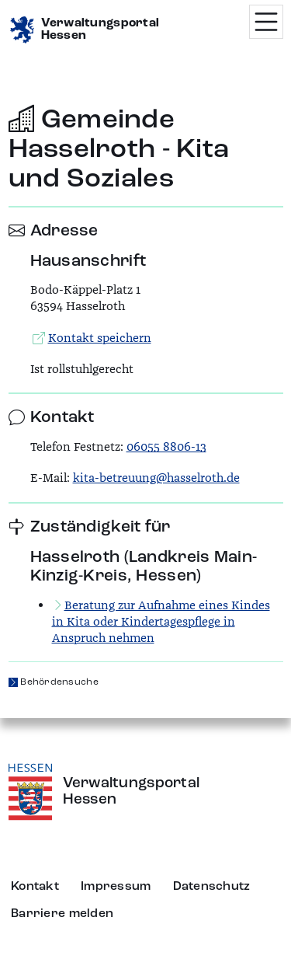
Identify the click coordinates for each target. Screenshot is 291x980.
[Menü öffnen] (266, 22)
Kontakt (35, 887)
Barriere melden (62, 914)
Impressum (116, 887)
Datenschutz (212, 887)
